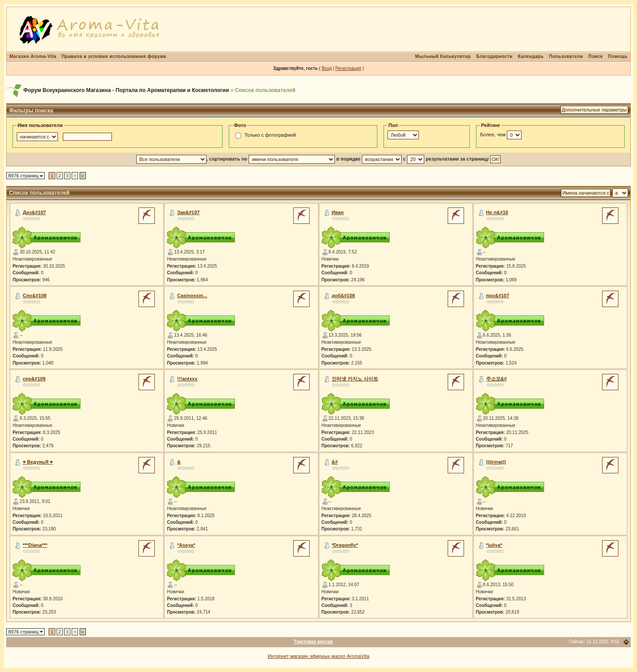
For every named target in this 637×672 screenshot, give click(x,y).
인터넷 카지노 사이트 (355, 379)
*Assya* (186, 545)
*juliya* (494, 545)
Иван (338, 212)
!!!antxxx (188, 379)
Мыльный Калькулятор (443, 56)
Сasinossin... (192, 296)
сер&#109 (34, 379)
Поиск (596, 56)
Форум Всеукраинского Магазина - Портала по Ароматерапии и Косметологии (126, 90)
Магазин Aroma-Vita (33, 56)
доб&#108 (343, 296)
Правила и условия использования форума (114, 56)
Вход (327, 68)
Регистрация (348, 68)
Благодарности (494, 56)
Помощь (618, 56)
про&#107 (498, 296)
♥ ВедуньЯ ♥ (38, 462)
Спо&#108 (35, 296)
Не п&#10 (497, 212)
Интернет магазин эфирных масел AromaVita (318, 656)
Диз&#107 (34, 212)
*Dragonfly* (345, 545)
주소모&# (497, 379)
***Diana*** (35, 545)
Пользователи (566, 56)
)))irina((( (496, 462)
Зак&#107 (189, 212)
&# (335, 462)
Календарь (531, 56)
